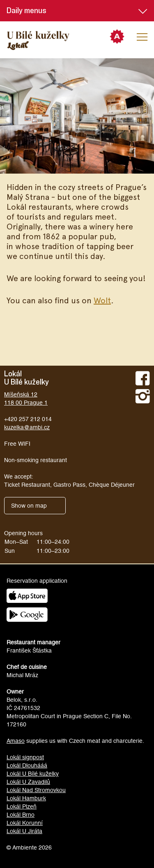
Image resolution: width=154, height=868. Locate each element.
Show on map (29, 506)
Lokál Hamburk (26, 798)
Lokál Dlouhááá (27, 765)
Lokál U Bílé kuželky (33, 774)
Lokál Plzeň (22, 806)
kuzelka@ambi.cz (27, 427)
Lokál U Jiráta (24, 831)
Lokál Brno (21, 815)
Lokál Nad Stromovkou (36, 790)
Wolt (102, 300)
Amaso (16, 741)
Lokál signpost (25, 757)
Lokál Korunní (25, 823)
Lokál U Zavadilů (28, 782)
